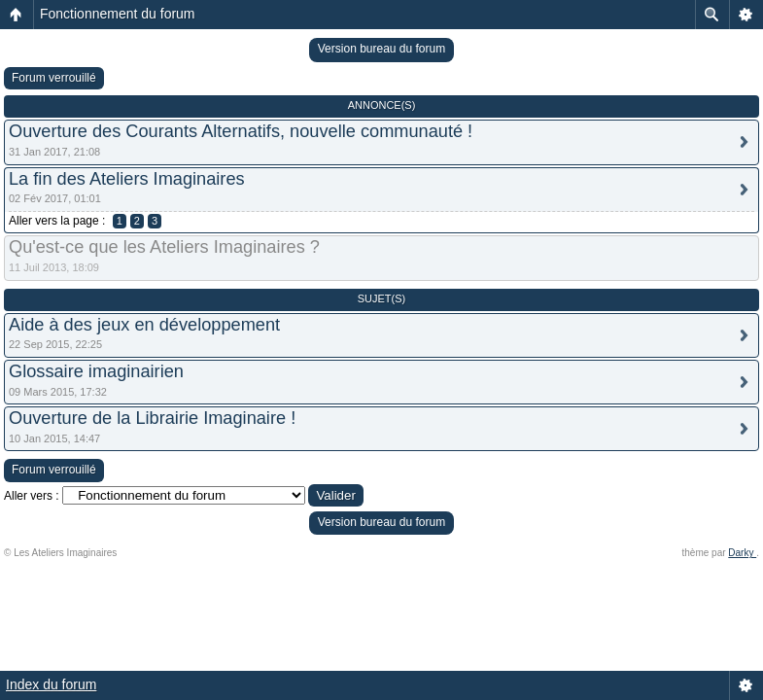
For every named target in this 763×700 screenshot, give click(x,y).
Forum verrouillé (54, 78)
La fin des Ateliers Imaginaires (127, 179)
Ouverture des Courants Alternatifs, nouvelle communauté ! (241, 131)
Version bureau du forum (381, 49)
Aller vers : (32, 496)
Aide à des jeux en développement (144, 325)
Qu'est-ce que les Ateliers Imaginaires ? (164, 247)
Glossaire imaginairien (96, 371)
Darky (742, 553)
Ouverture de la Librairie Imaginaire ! (152, 418)
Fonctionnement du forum (118, 14)
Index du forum (51, 684)
